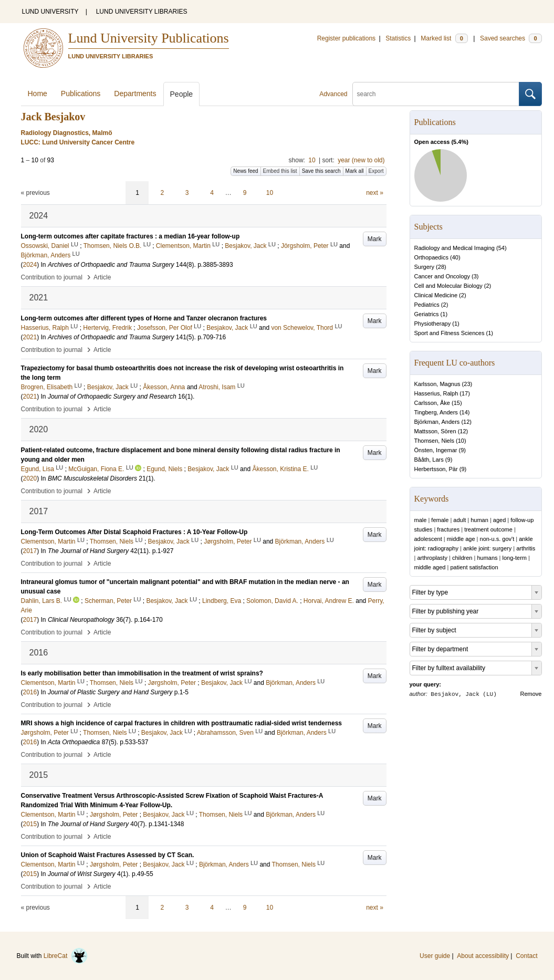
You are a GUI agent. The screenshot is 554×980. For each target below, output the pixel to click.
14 (465, 412)
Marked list (444, 38)
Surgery (425, 267)
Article (102, 277)
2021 (30, 337)
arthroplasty (432, 558)
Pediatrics (427, 305)
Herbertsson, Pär (436, 469)
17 (465, 393)
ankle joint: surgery (487, 548)
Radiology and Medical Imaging (454, 248)
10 (312, 160)
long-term (515, 558)
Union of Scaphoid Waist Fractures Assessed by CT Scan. (108, 855)
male (421, 520)
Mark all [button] (355, 171)
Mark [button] (375, 239)
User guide (435, 956)
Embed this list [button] (280, 171)
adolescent (428, 539)
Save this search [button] (321, 171)
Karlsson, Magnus (437, 384)
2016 (30, 692)
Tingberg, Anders (436, 412)
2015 (30, 824)
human (479, 520)
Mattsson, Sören (435, 431)
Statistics (398, 38)
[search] (436, 94)
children (462, 558)
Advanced (333, 94)
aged (499, 520)
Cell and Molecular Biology (448, 286)
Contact (526, 956)
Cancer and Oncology (442, 276)
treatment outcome (488, 529)
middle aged (430, 567)
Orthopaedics (431, 257)
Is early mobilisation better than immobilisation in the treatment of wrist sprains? (142, 673)
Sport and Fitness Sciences (450, 333)
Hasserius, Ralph (436, 393)
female (440, 520)
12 (466, 422)
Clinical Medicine (436, 295)
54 (501, 248)
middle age (461, 539)
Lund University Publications (149, 38)
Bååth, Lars (429, 460)
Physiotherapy (433, 324)
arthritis (526, 548)
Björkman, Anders (437, 422)
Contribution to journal (52, 277)
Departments (135, 93)
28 (441, 267)
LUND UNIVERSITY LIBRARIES (142, 12)
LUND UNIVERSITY (50, 12)
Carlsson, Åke (432, 403)
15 (457, 403)
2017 (30, 551)
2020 (30, 478)
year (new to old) (361, 160)
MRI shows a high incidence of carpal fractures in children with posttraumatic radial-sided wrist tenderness (181, 723)
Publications (81, 93)
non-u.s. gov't (497, 539)
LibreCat (66, 956)
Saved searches (511, 38)
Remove (531, 694)
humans (487, 558)
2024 (30, 265)
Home (38, 93)
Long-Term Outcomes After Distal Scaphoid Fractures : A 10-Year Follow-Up (134, 532)
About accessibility (483, 956)
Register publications (346, 38)
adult (459, 520)
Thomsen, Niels (434, 441)
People (182, 94)
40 (455, 257)
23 (467, 384)
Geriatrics (427, 314)
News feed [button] (245, 171)
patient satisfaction (474, 567)
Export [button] (376, 171)
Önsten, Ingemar (436, 450)
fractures (448, 529)
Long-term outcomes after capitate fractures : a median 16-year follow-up (130, 236)
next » (375, 193)
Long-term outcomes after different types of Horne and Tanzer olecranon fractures (144, 318)
